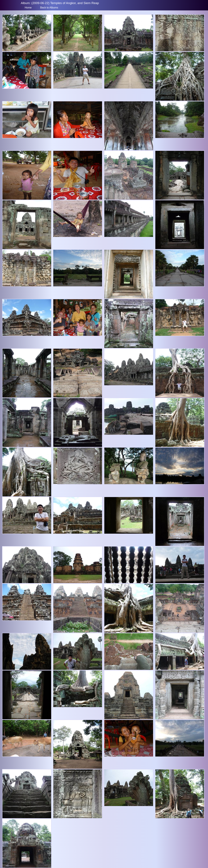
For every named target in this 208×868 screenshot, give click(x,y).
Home (28, 8)
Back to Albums (49, 8)
